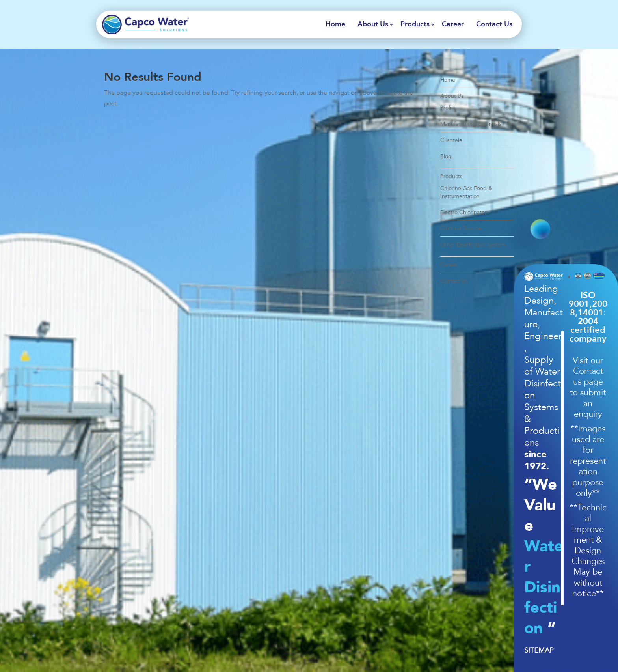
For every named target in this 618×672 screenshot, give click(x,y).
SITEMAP (539, 650)
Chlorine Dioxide (461, 229)
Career (453, 24)
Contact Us (494, 24)
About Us (373, 24)
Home (335, 24)
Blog (446, 156)
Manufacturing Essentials (471, 124)
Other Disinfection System (473, 245)
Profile (448, 108)
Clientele (451, 140)
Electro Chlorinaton (464, 212)
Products (415, 24)
